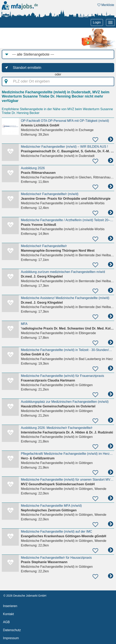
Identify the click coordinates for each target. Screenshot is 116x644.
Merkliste (106, 5)
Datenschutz (12, 630)
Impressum (11, 638)
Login (97, 22)
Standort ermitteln (27, 68)
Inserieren (10, 606)
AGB (6, 622)
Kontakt (8, 614)
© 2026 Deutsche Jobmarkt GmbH (25, 596)
